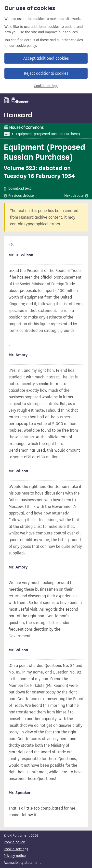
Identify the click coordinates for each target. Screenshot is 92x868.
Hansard (18, 115)
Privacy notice (15, 856)
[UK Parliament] (16, 100)
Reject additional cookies (46, 73)
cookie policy (26, 46)
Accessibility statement (22, 863)
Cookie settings (46, 86)
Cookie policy (14, 842)
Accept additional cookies (46, 58)
